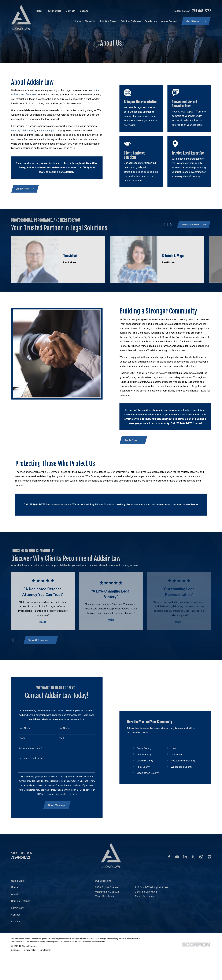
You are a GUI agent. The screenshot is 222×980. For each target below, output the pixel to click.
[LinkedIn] (185, 880)
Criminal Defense (21, 925)
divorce (15, 130)
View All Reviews (41, 640)
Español (85, 11)
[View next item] (19, 640)
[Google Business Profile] (209, 880)
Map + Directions (104, 920)
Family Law (17, 931)
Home (14, 911)
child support (48, 130)
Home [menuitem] (77, 21)
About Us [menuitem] (90, 21)
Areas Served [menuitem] (169, 21)
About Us (16, 918)
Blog (39, 11)
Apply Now (25, 189)
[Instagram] (201, 880)
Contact (71, 11)
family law (31, 94)
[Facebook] (169, 880)
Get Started (196, 21)
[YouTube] (177, 880)
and (23, 94)
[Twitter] (193, 880)
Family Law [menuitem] (151, 21)
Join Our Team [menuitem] (108, 21)
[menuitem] (15, 974)
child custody (28, 130)
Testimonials (54, 11)
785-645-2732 (201, 11)
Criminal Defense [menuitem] (131, 21)
